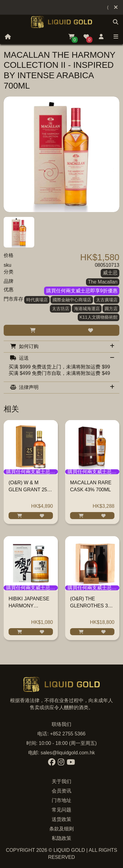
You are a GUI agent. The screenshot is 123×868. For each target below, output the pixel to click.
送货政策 (61, 819)
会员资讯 (61, 791)
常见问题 (61, 810)
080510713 (107, 265)
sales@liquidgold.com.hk (68, 753)
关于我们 (61, 781)
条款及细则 (61, 829)
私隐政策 (61, 838)
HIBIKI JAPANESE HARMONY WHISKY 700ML (29, 606)
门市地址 (61, 800)
